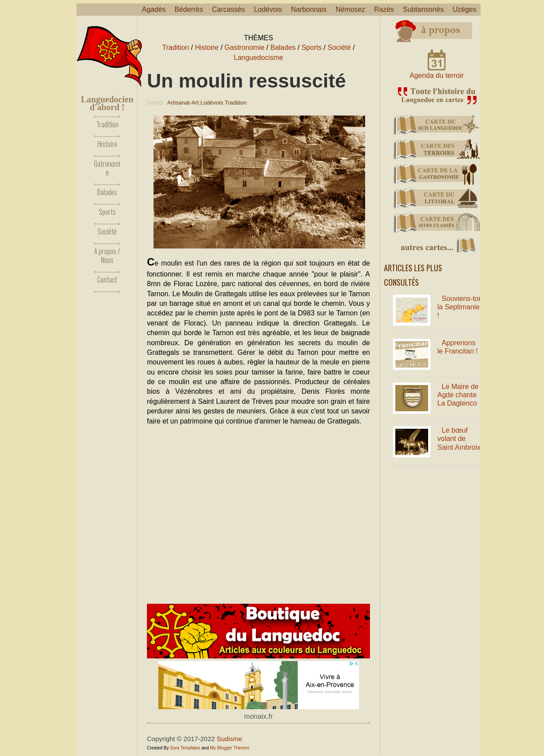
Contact (107, 280)
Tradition (107, 124)
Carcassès (229, 9)
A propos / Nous (107, 255)
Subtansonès (423, 9)
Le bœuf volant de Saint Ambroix (459, 439)
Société (107, 231)
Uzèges (464, 9)
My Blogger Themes (229, 748)
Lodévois (268, 9)
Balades (107, 192)
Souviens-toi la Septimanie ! (459, 307)
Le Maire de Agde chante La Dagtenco (458, 395)
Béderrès (189, 9)
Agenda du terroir (437, 75)
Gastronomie (244, 47)
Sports (107, 212)
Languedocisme (259, 58)
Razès (384, 9)
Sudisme (230, 739)
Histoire (107, 144)
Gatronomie (107, 168)
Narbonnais (309, 9)
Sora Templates (185, 748)
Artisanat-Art (183, 103)
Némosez (350, 9)
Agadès (154, 9)
